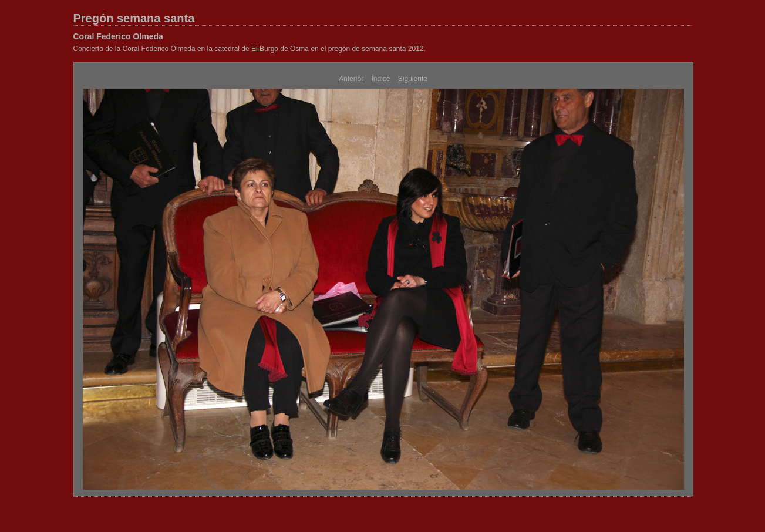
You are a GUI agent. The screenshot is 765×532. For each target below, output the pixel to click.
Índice (380, 79)
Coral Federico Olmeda (118, 36)
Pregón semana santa (134, 18)
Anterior (351, 79)
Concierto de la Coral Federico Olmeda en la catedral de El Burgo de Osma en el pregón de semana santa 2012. (250, 49)
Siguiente (413, 79)
